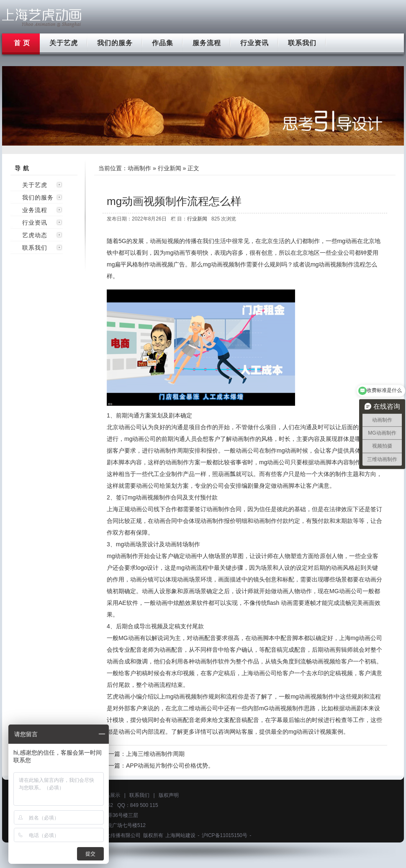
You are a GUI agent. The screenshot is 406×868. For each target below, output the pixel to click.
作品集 (163, 43)
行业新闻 (170, 168)
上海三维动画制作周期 (155, 754)
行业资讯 (254, 43)
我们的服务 (115, 43)
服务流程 (207, 43)
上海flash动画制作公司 (42, 18)
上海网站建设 (180, 835)
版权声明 (169, 795)
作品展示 (110, 795)
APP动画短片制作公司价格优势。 (170, 766)
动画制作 (139, 168)
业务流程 (35, 210)
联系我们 (302, 43)
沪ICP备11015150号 (225, 835)
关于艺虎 (64, 43)
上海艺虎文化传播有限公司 (110, 835)
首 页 (22, 43)
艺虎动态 (35, 235)
